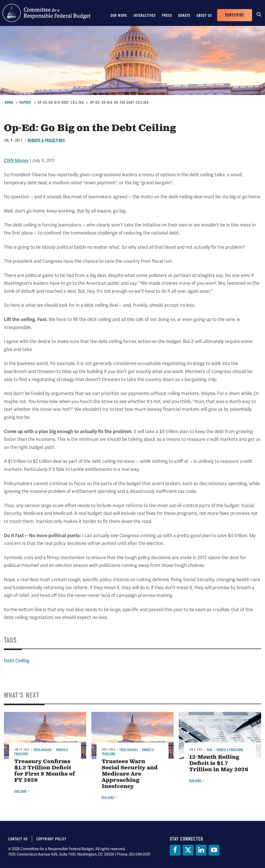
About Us (204, 16)
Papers (25, 103)
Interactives (145, 16)
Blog (210, 750)
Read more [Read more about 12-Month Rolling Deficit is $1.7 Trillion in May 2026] (195, 781)
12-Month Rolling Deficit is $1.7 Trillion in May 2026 (219, 764)
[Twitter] (188, 850)
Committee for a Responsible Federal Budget (47, 13)
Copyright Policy (51, 839)
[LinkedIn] (201, 850)
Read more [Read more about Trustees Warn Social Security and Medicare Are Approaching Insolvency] (108, 797)
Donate (184, 16)
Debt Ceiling (17, 661)
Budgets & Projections (46, 140)
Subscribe (235, 15)
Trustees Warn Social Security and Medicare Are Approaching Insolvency (130, 774)
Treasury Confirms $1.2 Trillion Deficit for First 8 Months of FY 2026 (45, 771)
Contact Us (18, 839)
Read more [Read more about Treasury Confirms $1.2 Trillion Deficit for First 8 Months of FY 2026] (20, 791)
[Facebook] (175, 850)
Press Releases (43, 750)
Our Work (119, 16)
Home (9, 103)
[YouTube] (214, 850)
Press (167, 16)
